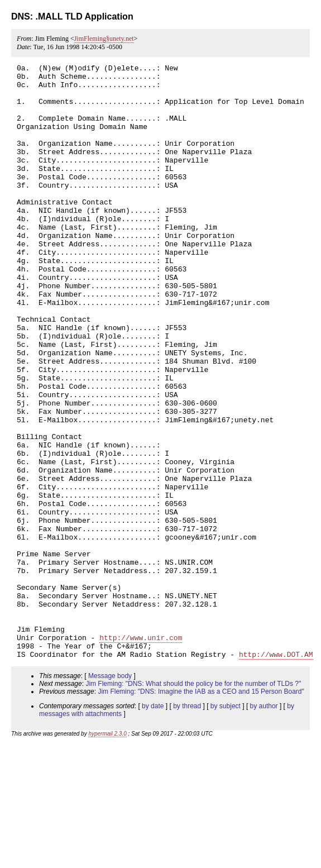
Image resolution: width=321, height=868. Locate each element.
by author (264, 825)
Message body (110, 795)
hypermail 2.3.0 (107, 853)
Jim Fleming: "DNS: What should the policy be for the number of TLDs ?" (193, 803)
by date (153, 825)
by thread (187, 825)
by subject (226, 825)
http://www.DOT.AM (276, 773)
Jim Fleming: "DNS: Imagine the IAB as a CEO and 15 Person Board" (201, 810)
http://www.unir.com (141, 753)
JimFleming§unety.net (104, 39)
